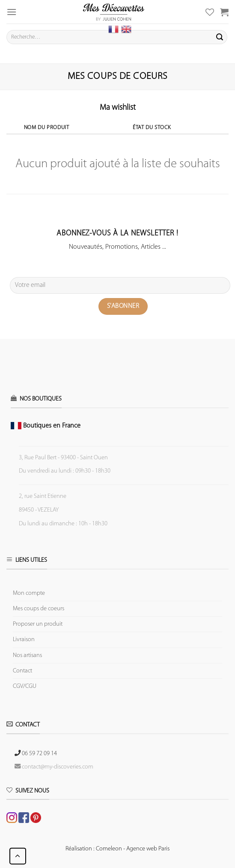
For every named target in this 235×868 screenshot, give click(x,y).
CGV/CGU (25, 686)
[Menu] (12, 12)
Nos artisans (27, 656)
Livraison (24, 640)
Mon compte (29, 593)
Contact (22, 671)
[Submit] (220, 37)
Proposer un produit (38, 624)
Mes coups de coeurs (39, 609)
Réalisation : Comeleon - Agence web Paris (117, 849)
